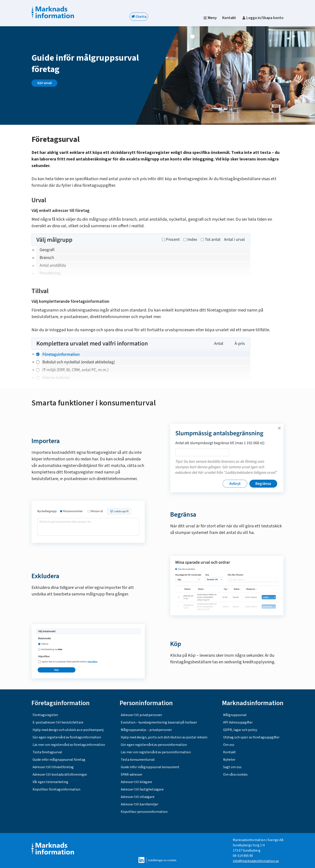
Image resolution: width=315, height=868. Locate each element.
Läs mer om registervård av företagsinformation (69, 745)
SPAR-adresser (132, 775)
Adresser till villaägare (138, 797)
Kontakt (229, 18)
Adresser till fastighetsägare (142, 789)
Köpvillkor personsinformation (144, 812)
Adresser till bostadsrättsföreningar (60, 775)
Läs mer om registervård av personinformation (156, 752)
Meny (210, 18)
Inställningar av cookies (162, 860)
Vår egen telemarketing (50, 782)
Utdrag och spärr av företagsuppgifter (251, 737)
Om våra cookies (235, 775)
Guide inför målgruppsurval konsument (150, 767)
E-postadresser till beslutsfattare (58, 722)
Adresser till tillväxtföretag (53, 767)
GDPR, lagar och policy (240, 730)
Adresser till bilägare (136, 782)
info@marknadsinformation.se (256, 861)
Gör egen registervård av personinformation (154, 745)
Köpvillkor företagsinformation (56, 789)
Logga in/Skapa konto (262, 18)
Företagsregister (45, 715)
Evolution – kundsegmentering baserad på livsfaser (159, 722)
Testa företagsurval (47, 752)
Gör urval (44, 83)
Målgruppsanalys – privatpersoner (146, 730)
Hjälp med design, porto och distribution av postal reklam (164, 737)
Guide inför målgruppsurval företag (59, 760)
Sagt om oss (232, 767)
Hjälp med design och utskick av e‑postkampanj (68, 730)
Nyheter (229, 760)
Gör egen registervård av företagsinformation (67, 737)
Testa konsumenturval (138, 760)
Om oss (229, 745)
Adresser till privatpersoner (141, 715)
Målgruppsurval (235, 715)
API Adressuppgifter (238, 722)
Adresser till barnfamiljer (140, 804)
